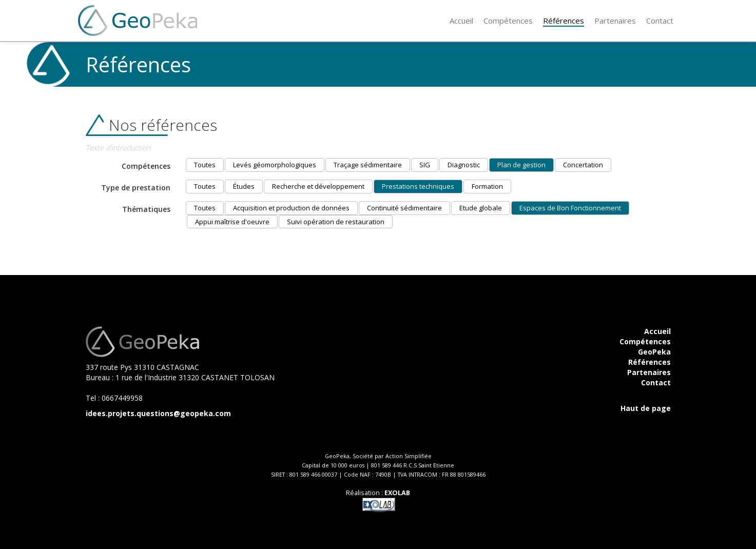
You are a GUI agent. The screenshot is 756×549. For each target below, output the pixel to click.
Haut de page (646, 408)
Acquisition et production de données (291, 208)
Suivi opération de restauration (336, 222)
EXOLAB (397, 493)
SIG (425, 165)
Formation (487, 186)
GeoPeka (654, 352)
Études (244, 186)
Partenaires (649, 372)
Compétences (645, 341)
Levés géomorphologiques (275, 165)
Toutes (205, 165)
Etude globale (481, 208)
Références (650, 362)
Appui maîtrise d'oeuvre (232, 222)
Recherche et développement (318, 186)
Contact (656, 383)
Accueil (657, 331)
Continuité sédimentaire (404, 208)
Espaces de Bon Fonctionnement (570, 208)
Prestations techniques (418, 186)
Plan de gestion (521, 165)
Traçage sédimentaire (368, 165)
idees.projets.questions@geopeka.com (158, 413)
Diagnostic (464, 165)
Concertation (583, 165)
